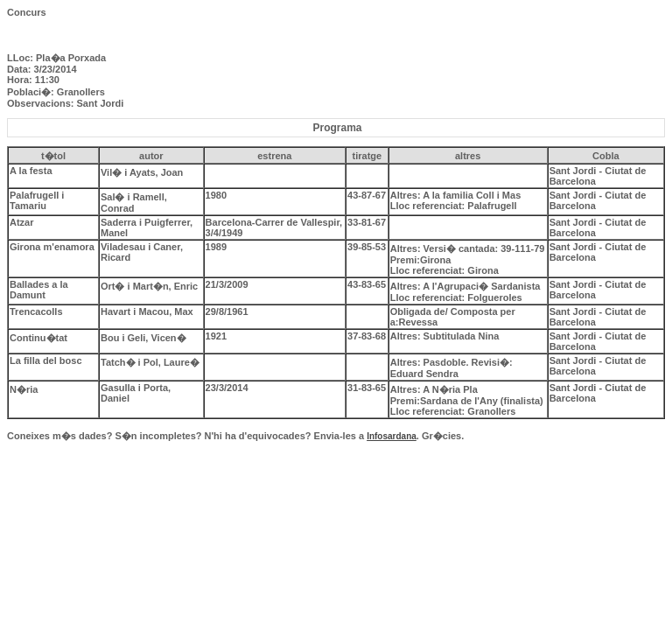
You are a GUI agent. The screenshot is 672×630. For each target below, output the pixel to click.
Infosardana (392, 436)
